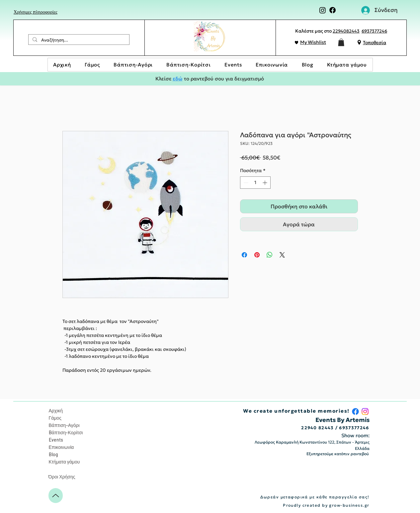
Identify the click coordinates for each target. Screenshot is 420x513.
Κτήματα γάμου (64, 462)
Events (56, 440)
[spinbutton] (255, 183)
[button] (341, 42)
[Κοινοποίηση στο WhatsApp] (270, 255)
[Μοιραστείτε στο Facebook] (244, 255)
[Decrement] (245, 183)
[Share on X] (282, 255)
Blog (53, 454)
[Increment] (265, 183)
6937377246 (374, 31)
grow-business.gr (349, 505)
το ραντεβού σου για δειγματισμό (223, 79)
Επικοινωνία (61, 447)
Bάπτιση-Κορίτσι (66, 432)
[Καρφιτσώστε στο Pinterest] (257, 255)
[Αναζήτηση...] (78, 40)
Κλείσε (164, 79)
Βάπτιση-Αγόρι (64, 425)
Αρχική (56, 410)
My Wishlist (313, 42)
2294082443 (346, 31)
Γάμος (55, 418)
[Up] (56, 496)
